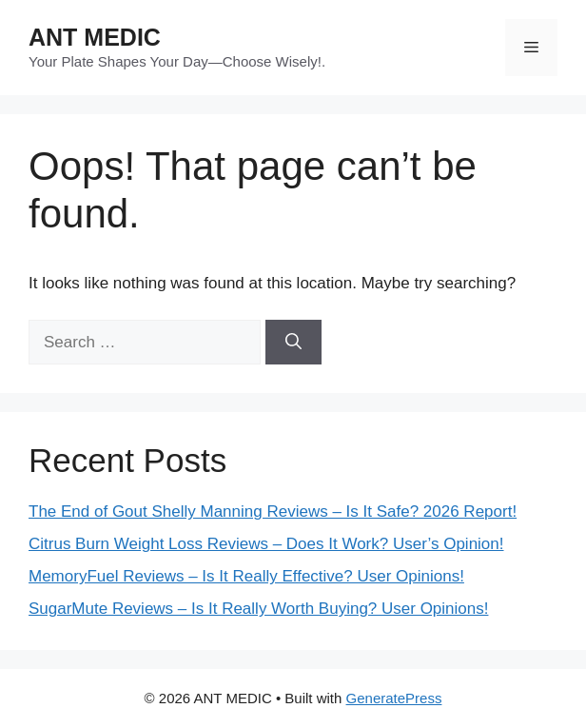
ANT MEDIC (95, 37)
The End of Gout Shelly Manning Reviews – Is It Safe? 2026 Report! (273, 512)
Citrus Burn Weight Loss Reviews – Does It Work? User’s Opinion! (266, 544)
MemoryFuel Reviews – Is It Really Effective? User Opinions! (246, 576)
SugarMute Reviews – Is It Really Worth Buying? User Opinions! (258, 609)
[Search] (293, 343)
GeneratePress (394, 698)
